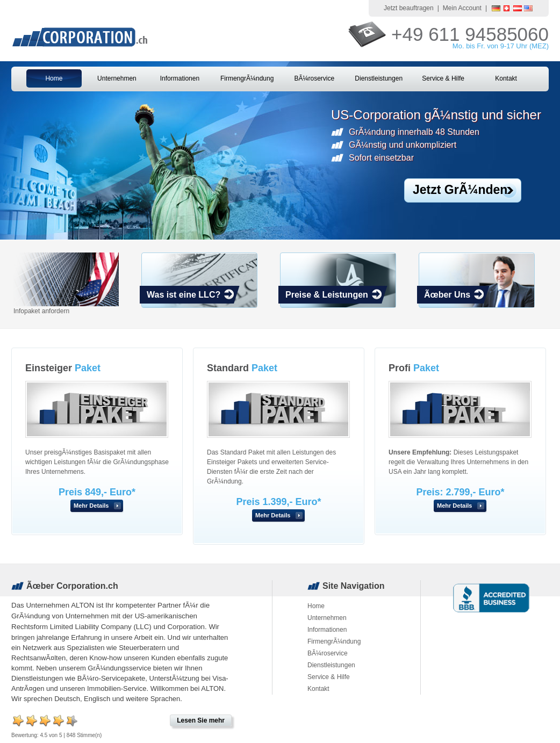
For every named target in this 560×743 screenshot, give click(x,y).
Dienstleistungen (379, 78)
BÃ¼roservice (314, 78)
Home (54, 78)
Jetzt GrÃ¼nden (460, 190)
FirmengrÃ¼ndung (247, 78)
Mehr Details (91, 506)
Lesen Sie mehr (201, 720)
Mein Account (462, 8)
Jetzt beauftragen (409, 8)
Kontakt (506, 78)
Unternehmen (117, 78)
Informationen (180, 78)
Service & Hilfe (443, 78)
